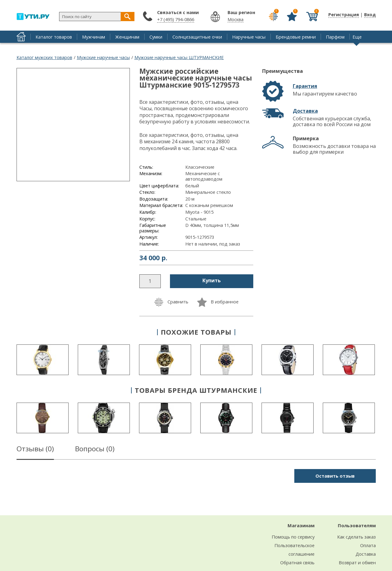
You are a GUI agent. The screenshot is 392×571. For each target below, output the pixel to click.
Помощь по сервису (293, 537)
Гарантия (305, 86)
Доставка (305, 111)
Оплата (368, 545)
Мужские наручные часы (103, 57)
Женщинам (127, 37)
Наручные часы (249, 37)
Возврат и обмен (357, 562)
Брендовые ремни (296, 37)
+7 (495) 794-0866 (176, 19)
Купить (212, 280)
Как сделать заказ (356, 537)
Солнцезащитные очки (197, 37)
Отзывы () (35, 450)
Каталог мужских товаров (44, 57)
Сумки (156, 37)
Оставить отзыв (335, 476)
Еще (357, 37)
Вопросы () (95, 450)
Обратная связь (297, 562)
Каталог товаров (54, 37)
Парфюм (335, 37)
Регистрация (344, 14)
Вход (370, 14)
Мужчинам (94, 37)
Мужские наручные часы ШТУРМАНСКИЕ (179, 57)
